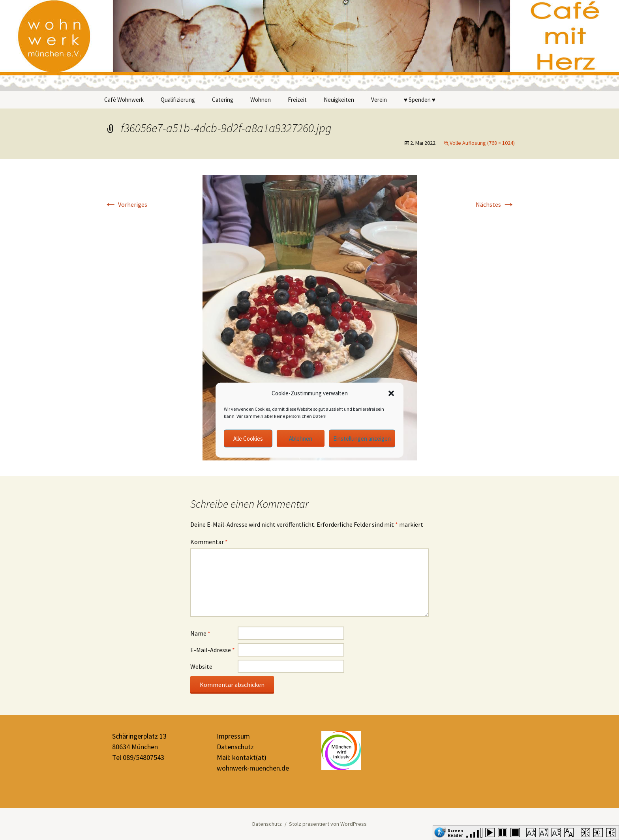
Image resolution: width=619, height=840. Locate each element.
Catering (223, 100)
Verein (379, 100)
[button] (391, 393)
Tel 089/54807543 (138, 757)
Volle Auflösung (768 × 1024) (482, 143)
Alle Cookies (248, 438)
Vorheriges (126, 204)
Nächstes (495, 204)
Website (201, 666)
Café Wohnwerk (124, 100)
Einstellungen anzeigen (362, 438)
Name (200, 633)
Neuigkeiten (339, 100)
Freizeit (297, 100)
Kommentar (209, 542)
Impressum (233, 736)
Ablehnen (301, 438)
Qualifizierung (178, 100)
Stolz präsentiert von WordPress (328, 824)
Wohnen (261, 100)
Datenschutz (235, 747)
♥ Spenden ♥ (420, 100)
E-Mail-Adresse (213, 650)
